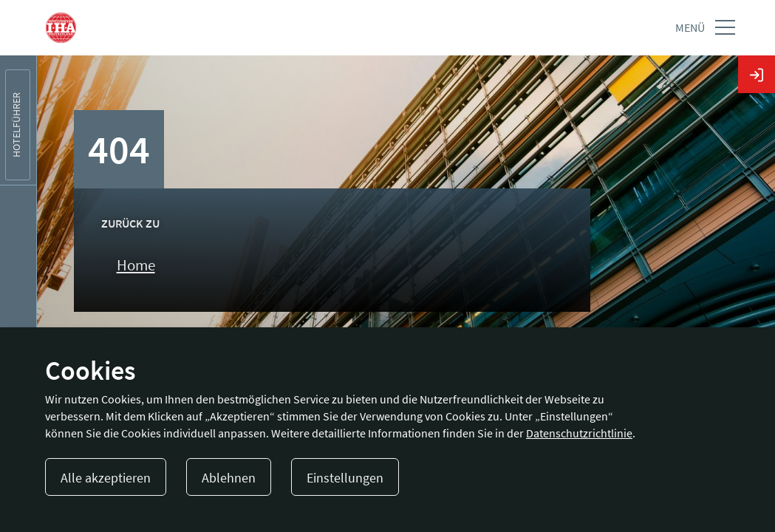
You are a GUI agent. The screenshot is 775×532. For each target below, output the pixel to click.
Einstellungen (345, 478)
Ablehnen (229, 478)
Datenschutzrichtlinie (579, 433)
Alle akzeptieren (106, 478)
